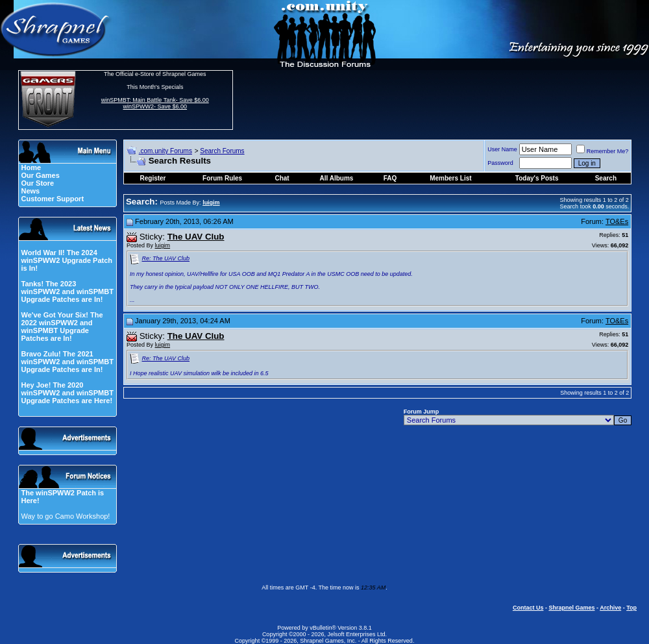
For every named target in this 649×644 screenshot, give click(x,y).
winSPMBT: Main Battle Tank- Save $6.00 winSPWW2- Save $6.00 (155, 103)
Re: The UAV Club (166, 258)
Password (500, 163)
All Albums (337, 178)
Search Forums (222, 151)
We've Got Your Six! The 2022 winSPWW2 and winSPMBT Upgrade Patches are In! (62, 327)
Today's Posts (537, 178)
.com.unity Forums (165, 151)
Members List (450, 178)
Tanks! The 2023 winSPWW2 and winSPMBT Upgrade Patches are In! (67, 291)
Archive (610, 608)
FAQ (390, 178)
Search (606, 178)
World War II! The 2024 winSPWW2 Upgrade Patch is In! (67, 260)
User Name (502, 149)
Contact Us (528, 608)
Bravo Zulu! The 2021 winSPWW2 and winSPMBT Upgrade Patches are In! (67, 362)
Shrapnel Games (571, 608)
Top (631, 608)
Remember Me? (603, 151)
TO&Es (617, 221)
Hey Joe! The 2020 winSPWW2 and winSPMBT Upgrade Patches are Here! (67, 393)
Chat (282, 178)
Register (153, 178)
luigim (163, 245)
